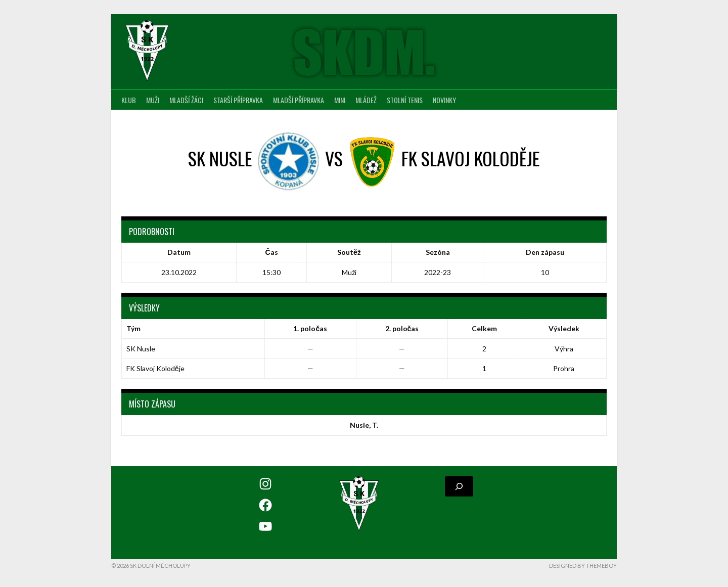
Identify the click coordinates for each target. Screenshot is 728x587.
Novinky (444, 100)
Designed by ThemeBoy (583, 566)
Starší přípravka (238, 100)
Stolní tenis (405, 100)
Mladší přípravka (299, 100)
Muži (153, 100)
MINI (340, 100)
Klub (129, 100)
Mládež (366, 100)
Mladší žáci (186, 100)
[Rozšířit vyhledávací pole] (459, 486)
